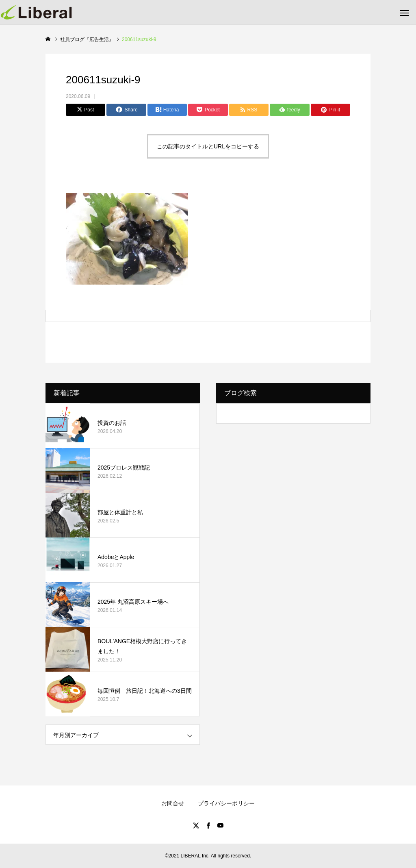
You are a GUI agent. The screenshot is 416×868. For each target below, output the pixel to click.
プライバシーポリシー (226, 803)
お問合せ (173, 803)
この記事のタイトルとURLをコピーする (208, 146)
